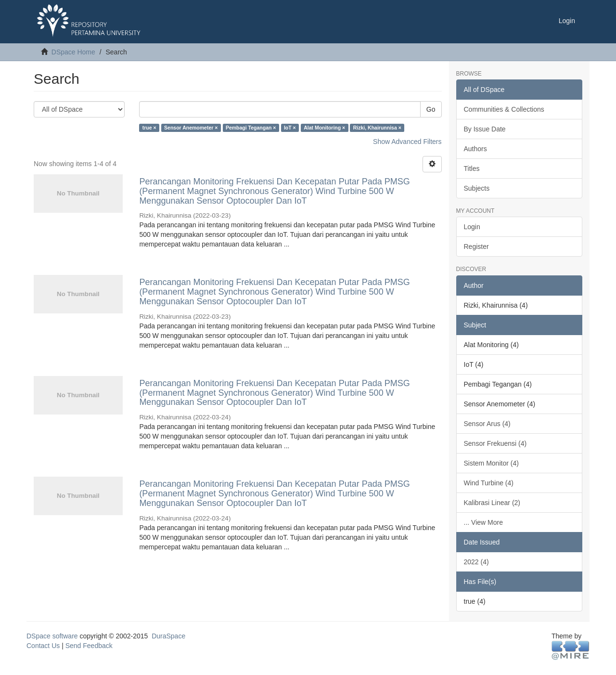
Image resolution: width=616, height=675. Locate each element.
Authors (475, 149)
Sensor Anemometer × (191, 128)
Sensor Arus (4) (487, 424)
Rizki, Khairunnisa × (377, 128)
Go (431, 109)
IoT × (290, 128)
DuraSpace (168, 636)
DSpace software (52, 636)
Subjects (477, 188)
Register (476, 247)
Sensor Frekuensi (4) (495, 443)
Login (472, 227)
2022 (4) (476, 562)
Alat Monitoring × (324, 128)
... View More (483, 522)
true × (149, 128)
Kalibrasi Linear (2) (492, 503)
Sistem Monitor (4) (491, 463)
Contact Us (43, 646)
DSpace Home (73, 52)
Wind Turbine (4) (489, 483)
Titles (472, 169)
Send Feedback (89, 646)
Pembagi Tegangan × (251, 128)
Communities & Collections (504, 109)
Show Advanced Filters (407, 142)
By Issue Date (485, 129)
